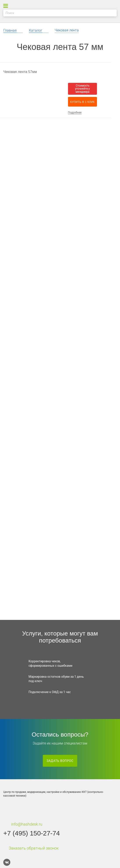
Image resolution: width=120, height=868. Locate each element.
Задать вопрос (60, 761)
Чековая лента (67, 30)
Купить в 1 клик (82, 102)
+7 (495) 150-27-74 (32, 833)
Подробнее (75, 113)
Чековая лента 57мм (20, 72)
